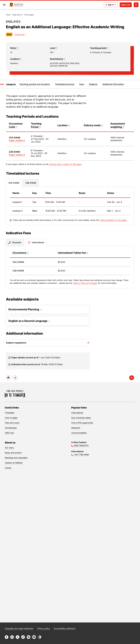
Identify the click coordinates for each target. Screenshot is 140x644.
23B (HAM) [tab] (31, 183)
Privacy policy (44, 629)
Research (76, 428)
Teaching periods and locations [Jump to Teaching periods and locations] (35, 84)
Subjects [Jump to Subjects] (93, 84)
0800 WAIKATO (81, 446)
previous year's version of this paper (65, 164)
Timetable (10, 413)
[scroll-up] (132, 378)
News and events (13, 453)
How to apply (11, 418)
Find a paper (29, 15)
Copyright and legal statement (19, 629)
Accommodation (79, 433)
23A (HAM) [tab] (14, 183)
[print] (8, 378)
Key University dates (81, 418)
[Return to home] (16, 5)
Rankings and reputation (16, 458)
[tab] (15, 243)
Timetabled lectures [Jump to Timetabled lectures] (65, 84)
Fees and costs (12, 423)
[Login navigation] (111, 5)
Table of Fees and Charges (85, 283)
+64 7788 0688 (81, 455)
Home (8, 15)
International (77, 413)
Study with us (17, 15)
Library (8, 468)
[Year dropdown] (20, 34)
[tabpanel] (70, 206)
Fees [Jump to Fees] (82, 84)
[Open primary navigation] (4, 5)
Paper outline (16, 140)
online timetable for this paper (113, 220)
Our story (9, 448)
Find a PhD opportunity (82, 423)
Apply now (126, 5)
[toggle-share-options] (15, 378)
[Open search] (136, 5)
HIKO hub (9, 433)
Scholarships (11, 428)
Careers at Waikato (14, 463)
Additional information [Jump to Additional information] (113, 84)
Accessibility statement (65, 629)
